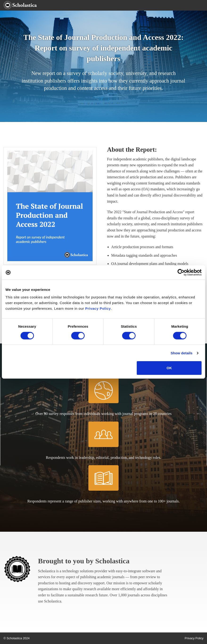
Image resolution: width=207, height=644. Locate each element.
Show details (182, 353)
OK (169, 368)
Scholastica (112, 561)
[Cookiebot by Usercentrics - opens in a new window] (181, 272)
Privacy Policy (98, 308)
